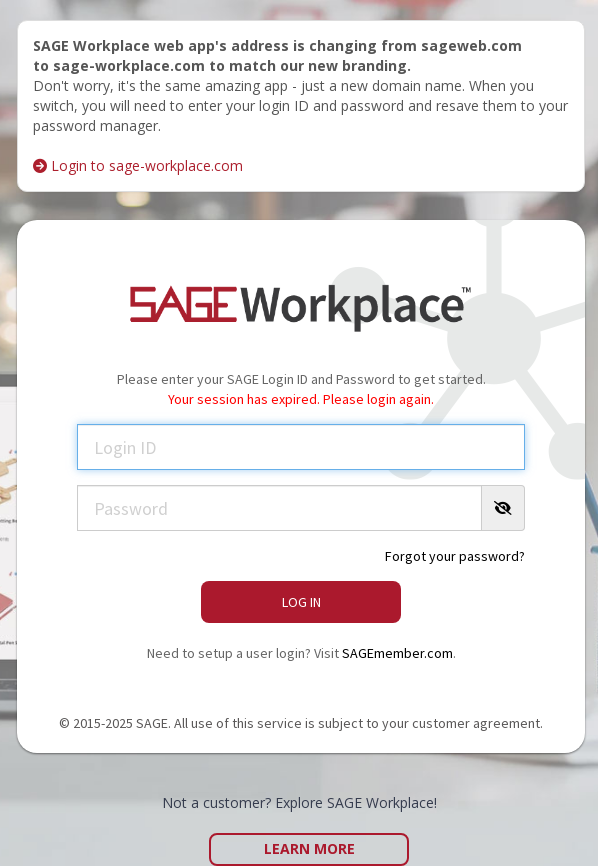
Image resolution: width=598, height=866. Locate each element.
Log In (301, 602)
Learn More (309, 848)
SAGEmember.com (397, 653)
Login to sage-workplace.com (138, 165)
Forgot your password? (455, 556)
